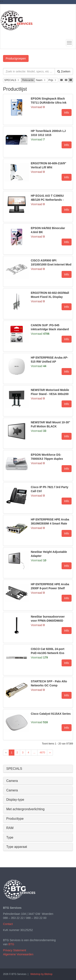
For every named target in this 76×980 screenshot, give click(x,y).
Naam (41, 80)
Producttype (15, 819)
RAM (10, 828)
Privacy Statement (15, 950)
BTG (11, 944)
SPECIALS (12, 80)
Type (10, 837)
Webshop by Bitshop (41, 974)
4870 (42, 753)
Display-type (15, 800)
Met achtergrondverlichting (25, 809)
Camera (12, 781)
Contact (8, 924)
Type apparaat (17, 847)
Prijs (53, 80)
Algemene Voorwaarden (18, 954)
